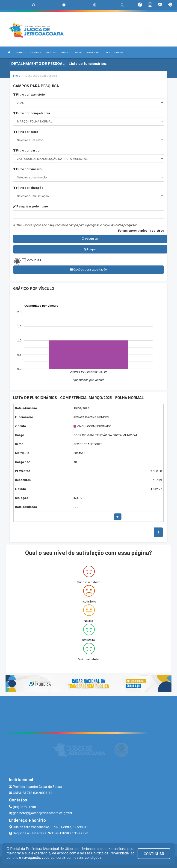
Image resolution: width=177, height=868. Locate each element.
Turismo (78, 52)
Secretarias (35, 52)
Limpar (90, 249)
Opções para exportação (88, 269)
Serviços (65, 52)
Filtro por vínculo (27, 169)
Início (17, 76)
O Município (20, 52)
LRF (107, 52)
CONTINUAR (154, 854)
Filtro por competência (32, 113)
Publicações (51, 52)
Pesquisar (90, 239)
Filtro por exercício (29, 95)
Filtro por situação (28, 188)
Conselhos (119, 52)
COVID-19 (34, 260)
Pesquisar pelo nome (31, 206)
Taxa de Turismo (94, 52)
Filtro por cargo (26, 150)
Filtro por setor (26, 132)
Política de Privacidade (110, 853)
